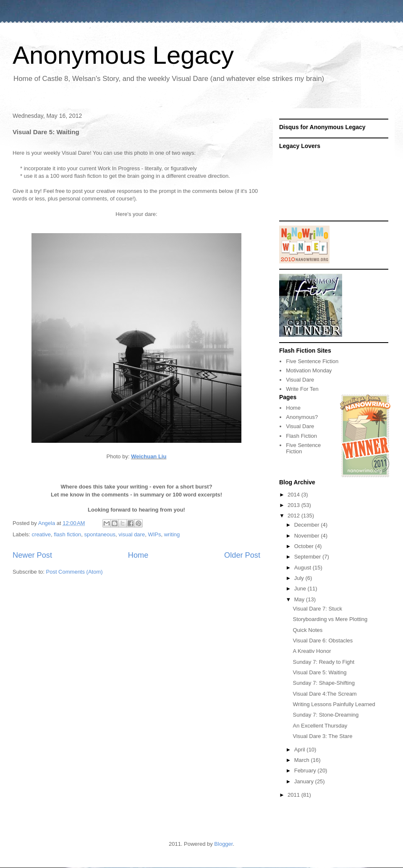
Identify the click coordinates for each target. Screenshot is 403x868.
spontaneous (100, 534)
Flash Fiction (301, 436)
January (305, 781)
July (300, 578)
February (306, 771)
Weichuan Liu (149, 456)
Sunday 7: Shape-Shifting (323, 683)
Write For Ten (302, 389)
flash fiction (67, 534)
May (300, 599)
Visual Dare (300, 380)
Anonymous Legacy (123, 55)
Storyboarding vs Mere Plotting (330, 619)
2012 (294, 516)
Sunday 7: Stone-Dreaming (326, 715)
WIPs (154, 534)
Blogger (223, 844)
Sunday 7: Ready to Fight (323, 662)
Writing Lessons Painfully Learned (334, 704)
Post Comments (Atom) (75, 572)
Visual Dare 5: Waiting (319, 672)
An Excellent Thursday (320, 726)
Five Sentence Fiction (312, 361)
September (308, 557)
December (308, 525)
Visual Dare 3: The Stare (322, 736)
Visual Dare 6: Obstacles (323, 641)
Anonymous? (302, 417)
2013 (294, 505)
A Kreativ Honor (312, 651)
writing (172, 534)
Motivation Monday (309, 370)
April (301, 750)
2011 (294, 795)
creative (42, 534)
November (308, 536)
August (304, 568)
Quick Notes (307, 630)
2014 (294, 495)
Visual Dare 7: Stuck (317, 609)
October (305, 546)
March (303, 760)
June (301, 589)
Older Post (242, 555)
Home (138, 555)
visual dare (132, 534)
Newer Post (32, 555)
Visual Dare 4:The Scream (324, 694)
